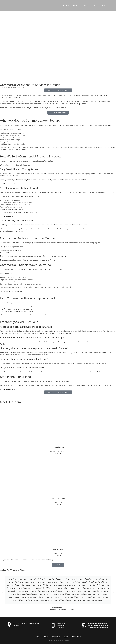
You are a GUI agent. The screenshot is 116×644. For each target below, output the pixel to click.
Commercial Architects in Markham (12, 253)
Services (66, 5)
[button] (2, 593)
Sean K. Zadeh (58, 549)
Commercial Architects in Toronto (12, 251)
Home (37, 637)
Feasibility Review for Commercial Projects (15, 184)
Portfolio (77, 5)
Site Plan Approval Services (10, 216)
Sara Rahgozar (58, 447)
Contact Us (104, 5)
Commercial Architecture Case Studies (14, 291)
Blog (94, 5)
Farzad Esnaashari (58, 498)
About (86, 5)
